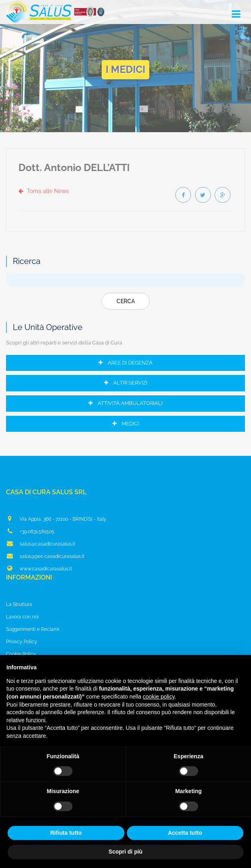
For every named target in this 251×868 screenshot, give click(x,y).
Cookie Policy (21, 654)
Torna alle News (44, 191)
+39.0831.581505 (30, 531)
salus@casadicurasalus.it (41, 544)
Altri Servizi (126, 383)
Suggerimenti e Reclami (33, 629)
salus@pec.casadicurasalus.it (45, 556)
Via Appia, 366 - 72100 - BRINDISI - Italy (56, 519)
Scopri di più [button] (125, 852)
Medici (126, 424)
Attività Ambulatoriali (125, 403)
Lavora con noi (22, 617)
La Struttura (19, 604)
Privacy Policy (22, 642)
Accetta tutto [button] (185, 833)
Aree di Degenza (125, 363)
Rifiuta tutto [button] (66, 833)
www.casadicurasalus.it (39, 568)
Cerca (126, 301)
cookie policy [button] (159, 697)
